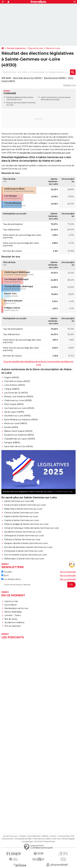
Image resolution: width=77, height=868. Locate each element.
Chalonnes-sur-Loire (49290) (18, 400)
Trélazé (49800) (12, 389)
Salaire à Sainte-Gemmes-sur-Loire (21, 516)
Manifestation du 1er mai (17, 608)
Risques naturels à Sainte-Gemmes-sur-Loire (26, 543)
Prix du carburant (13, 626)
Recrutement (8, 839)
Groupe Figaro (28, 842)
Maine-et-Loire (53, 48)
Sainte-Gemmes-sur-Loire (51, 97)
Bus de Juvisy (11, 619)
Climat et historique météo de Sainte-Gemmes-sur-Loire (32, 528)
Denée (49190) (11, 427)
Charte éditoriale (34, 836)
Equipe (23, 836)
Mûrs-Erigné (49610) (14, 404)
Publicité (45, 836)
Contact (53, 836)
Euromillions (11, 605)
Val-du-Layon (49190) (14, 412)
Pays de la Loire (36, 48)
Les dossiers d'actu (11, 579)
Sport (5, 575)
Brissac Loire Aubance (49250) (19, 397)
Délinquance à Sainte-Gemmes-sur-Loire (24, 536)
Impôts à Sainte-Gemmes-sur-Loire (21, 520)
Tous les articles (64, 836)
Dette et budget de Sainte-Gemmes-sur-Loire (26, 524)
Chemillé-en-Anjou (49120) (17, 381)
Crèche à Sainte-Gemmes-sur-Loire (21, 513)
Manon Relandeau (13, 612)
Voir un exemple (68, 572)
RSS (73, 836)
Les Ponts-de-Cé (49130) (16, 393)
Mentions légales (68, 839)
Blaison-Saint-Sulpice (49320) (18, 431)
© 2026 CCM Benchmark (45, 842)
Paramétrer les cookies (42, 839)
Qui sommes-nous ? (11, 836)
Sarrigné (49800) (12, 443)
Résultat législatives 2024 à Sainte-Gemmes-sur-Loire (20, 98)
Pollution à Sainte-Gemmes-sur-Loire (22, 539)
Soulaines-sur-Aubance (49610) (19, 435)
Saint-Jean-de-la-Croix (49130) (27, 78)
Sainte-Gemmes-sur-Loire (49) (19, 501)
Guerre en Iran (11, 601)
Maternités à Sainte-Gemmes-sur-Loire (23, 509)
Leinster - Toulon (13, 615)
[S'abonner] (39, 585)
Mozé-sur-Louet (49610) (16, 423)
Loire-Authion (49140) (14, 385)
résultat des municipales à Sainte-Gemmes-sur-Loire (45, 153)
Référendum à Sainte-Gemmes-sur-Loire (24, 559)
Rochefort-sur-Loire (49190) (17, 416)
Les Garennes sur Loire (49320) (19, 408)
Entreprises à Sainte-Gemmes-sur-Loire (24, 551)
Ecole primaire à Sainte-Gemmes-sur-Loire (25, 505)
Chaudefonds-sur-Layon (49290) (20, 439)
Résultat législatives (16, 48)
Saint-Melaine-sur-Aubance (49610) (21, 420)
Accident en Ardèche (14, 622)
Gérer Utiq (56, 839)
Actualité (7, 572)
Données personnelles (23, 839)
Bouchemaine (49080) (55, 78)
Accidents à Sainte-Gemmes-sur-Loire (23, 532)
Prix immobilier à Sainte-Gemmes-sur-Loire (25, 555)
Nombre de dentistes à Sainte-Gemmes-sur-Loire (28, 547)
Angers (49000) (12, 377)
